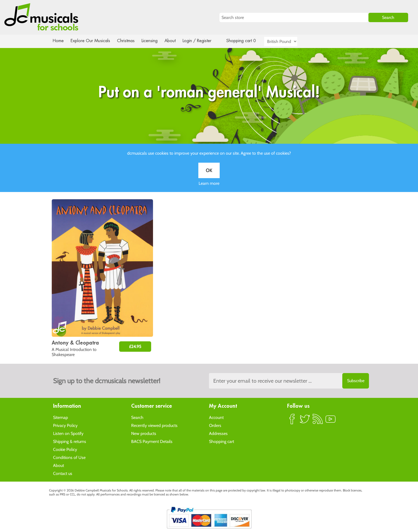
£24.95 (135, 347)
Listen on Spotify (68, 433)
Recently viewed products (154, 425)
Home (58, 41)
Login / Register (202, 41)
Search (137, 417)
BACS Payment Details (152, 441)
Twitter (305, 421)
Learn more (209, 189)
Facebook (292, 421)
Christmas (128, 41)
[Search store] (294, 17)
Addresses (218, 433)
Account (216, 417)
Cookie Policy (65, 449)
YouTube (331, 421)
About (175, 41)
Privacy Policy (65, 425)
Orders (215, 425)
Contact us (63, 473)
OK (209, 176)
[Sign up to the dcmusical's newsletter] (289, 381)
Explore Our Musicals (91, 41)
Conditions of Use (69, 457)
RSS (318, 421)
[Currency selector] (287, 41)
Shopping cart (222, 441)
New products (144, 433)
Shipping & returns (70, 441)
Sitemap (61, 417)
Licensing (154, 41)
